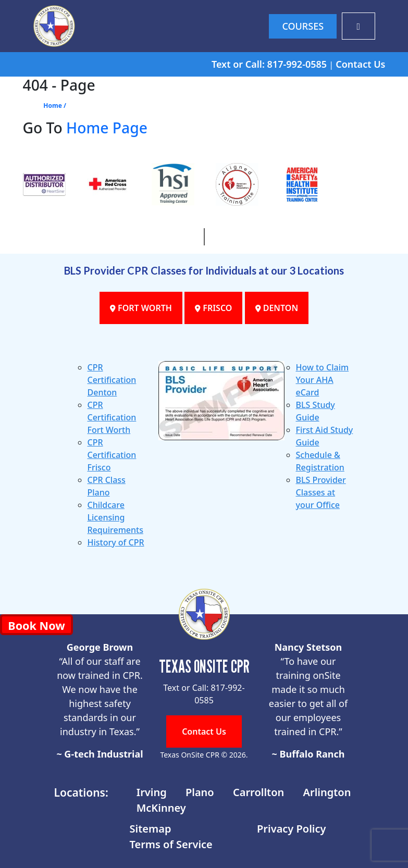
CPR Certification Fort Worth (112, 417)
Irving (152, 792)
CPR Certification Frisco (112, 455)
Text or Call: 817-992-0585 (269, 64)
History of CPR (116, 542)
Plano (200, 792)
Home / (55, 106)
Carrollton (258, 792)
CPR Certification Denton (112, 380)
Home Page (107, 128)
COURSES (303, 26)
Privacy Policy (291, 829)
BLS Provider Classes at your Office (321, 492)
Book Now (36, 625)
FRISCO (213, 308)
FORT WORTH (141, 308)
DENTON (277, 308)
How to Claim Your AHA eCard (323, 380)
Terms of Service (171, 844)
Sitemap (151, 829)
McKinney (161, 808)
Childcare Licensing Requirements (115, 517)
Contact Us (360, 64)
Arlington (327, 792)
